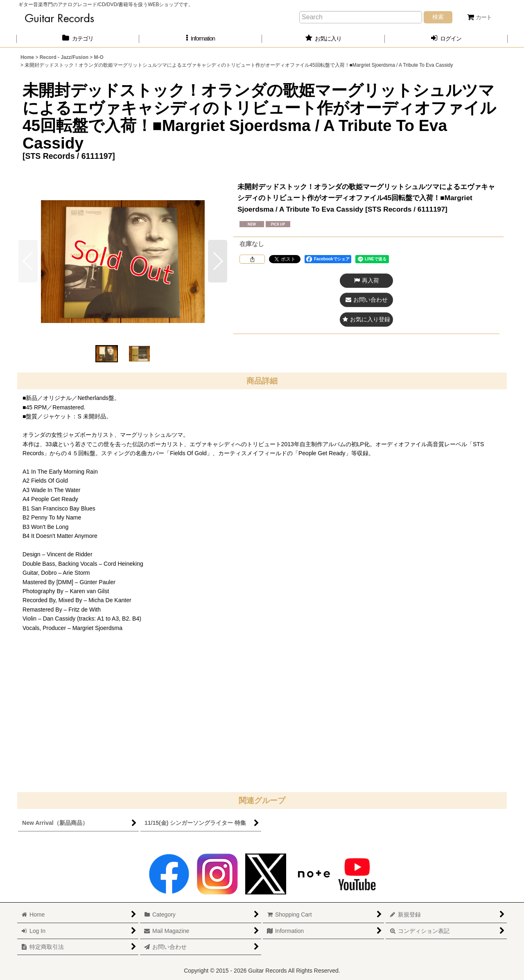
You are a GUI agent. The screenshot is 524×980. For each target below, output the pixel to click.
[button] (201, 39)
